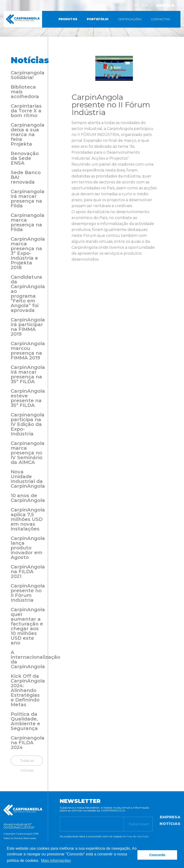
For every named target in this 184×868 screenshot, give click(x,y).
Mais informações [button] (56, 861)
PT (137, 5)
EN (145, 5)
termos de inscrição (136, 836)
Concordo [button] (157, 855)
